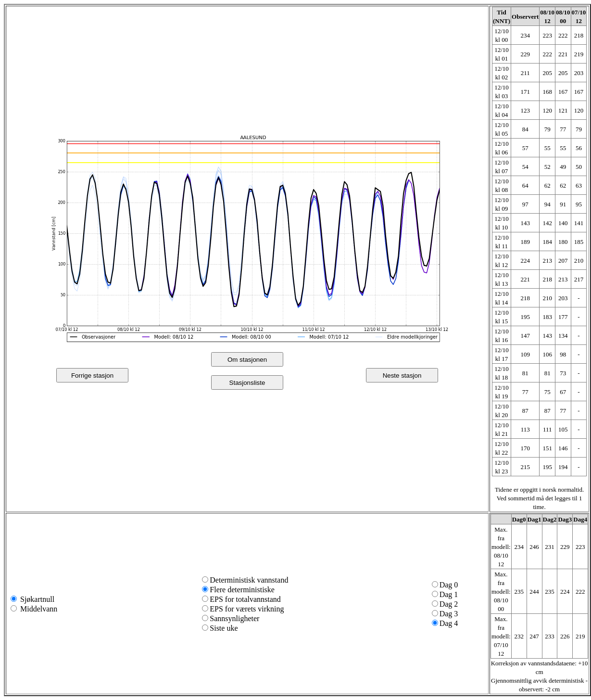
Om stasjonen (247, 360)
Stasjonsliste (247, 383)
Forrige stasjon (92, 375)
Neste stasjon (402, 375)
